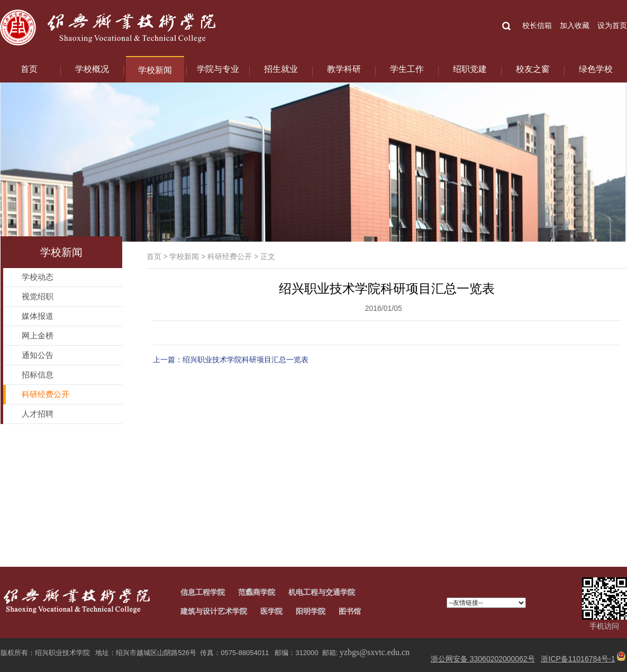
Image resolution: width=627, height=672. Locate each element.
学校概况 (92, 69)
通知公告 (38, 355)
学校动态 (38, 277)
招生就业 (281, 69)
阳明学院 (311, 611)
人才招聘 (38, 414)
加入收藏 (575, 25)
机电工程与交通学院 (322, 592)
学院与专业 (218, 69)
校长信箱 (537, 25)
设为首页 (612, 25)
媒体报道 (38, 316)
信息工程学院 (203, 592)
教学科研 (344, 69)
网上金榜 (38, 335)
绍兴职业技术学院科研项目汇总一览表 (246, 360)
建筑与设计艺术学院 (214, 611)
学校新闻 (155, 70)
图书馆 (350, 611)
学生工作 (407, 69)
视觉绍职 (38, 296)
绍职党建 (470, 69)
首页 (29, 69)
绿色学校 (596, 69)
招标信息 (38, 375)
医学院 (271, 611)
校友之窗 (533, 69)
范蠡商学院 (257, 592)
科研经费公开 (230, 256)
